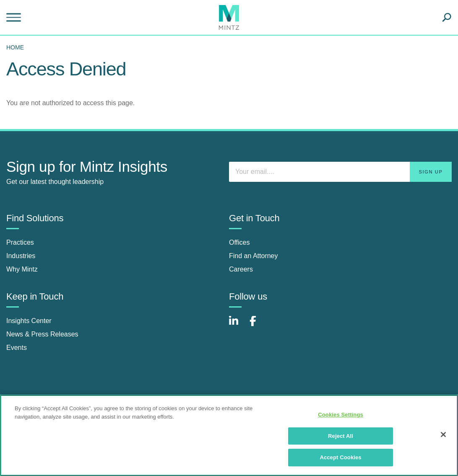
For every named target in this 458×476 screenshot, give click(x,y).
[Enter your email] (340, 172)
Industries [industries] (21, 256)
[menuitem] (17, 47)
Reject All (341, 436)
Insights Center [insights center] (29, 321)
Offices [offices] (239, 242)
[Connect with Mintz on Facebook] (258, 325)
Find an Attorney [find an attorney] (254, 256)
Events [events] (17, 348)
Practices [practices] (20, 242)
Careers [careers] (241, 269)
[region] (229, 435)
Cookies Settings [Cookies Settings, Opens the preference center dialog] (341, 415)
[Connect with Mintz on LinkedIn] (237, 325)
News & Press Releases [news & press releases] (42, 334)
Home (15, 47)
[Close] (443, 435)
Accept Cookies (340, 457)
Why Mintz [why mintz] (22, 269)
